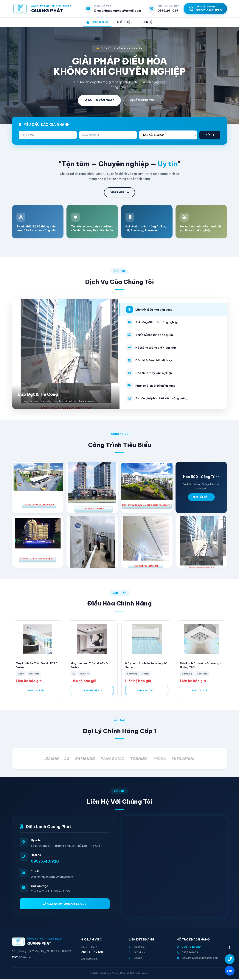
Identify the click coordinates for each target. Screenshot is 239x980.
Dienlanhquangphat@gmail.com (118, 11)
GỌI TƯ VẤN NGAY (99, 101)
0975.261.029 (168, 11)
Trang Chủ (96, 23)
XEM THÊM (119, 194)
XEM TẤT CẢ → (201, 498)
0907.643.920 (45, 862)
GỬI (210, 136)
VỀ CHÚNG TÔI (142, 101)
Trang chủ (137, 948)
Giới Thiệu (125, 23)
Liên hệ (135, 959)
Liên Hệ (149, 23)
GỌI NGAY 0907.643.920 (65, 905)
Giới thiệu (137, 953)
